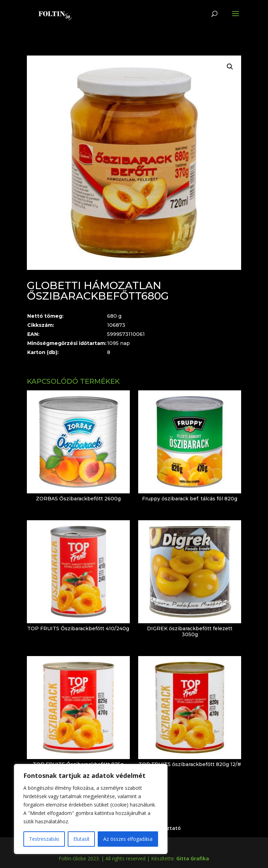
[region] (91, 809)
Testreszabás (44, 839)
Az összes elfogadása (128, 839)
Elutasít (81, 839)
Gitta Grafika (193, 858)
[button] (230, 67)
